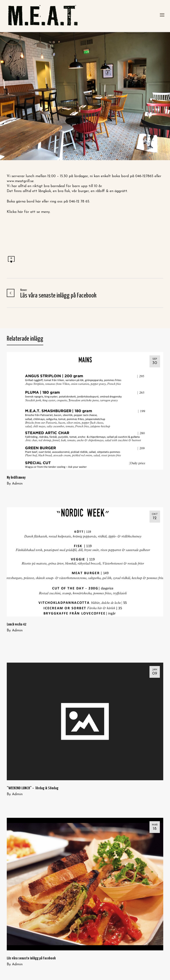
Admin (17, 484)
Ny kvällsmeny (16, 478)
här (38, 202)
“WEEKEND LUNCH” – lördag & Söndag (33, 788)
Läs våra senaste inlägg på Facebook (31, 958)
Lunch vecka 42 (16, 624)
